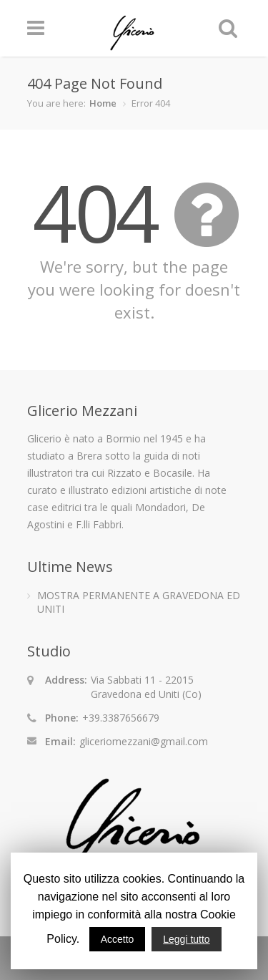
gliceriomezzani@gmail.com (144, 741)
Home (103, 103)
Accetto (118, 939)
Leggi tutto (186, 939)
